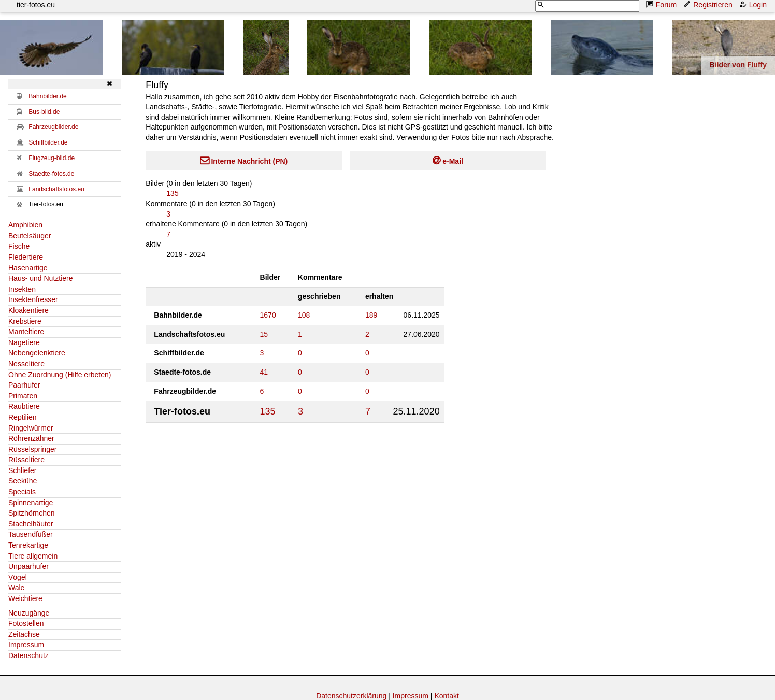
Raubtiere (24, 406)
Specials (22, 492)
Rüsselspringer (32, 449)
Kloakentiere (28, 310)
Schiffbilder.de (48, 142)
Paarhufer (24, 385)
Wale (16, 588)
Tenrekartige (28, 545)
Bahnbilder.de (47, 96)
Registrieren (708, 4)
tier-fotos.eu (36, 5)
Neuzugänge (29, 613)
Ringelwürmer (31, 428)
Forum (662, 4)
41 (264, 372)
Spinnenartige (31, 503)
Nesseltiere (26, 364)
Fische (19, 246)
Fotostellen (26, 623)
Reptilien (22, 417)
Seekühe (23, 481)
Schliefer (22, 470)
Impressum (26, 645)
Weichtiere (25, 598)
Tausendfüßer (31, 534)
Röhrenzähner (31, 438)
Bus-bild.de (44, 112)
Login (754, 4)
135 (172, 193)
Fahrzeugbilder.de (53, 127)
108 (304, 315)
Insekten (22, 289)
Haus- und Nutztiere (41, 278)
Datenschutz (28, 655)
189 (371, 315)
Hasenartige (28, 268)
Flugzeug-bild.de (52, 158)
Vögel (18, 577)
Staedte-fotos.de (51, 174)
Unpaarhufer (28, 566)
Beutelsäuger (30, 236)
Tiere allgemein (33, 556)
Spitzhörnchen (32, 513)
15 (264, 334)
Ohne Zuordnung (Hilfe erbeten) (60, 375)
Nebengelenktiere (37, 353)
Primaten (23, 396)
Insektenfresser (33, 299)
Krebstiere (25, 321)
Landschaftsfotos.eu (56, 189)
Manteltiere (26, 332)
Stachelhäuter (31, 524)
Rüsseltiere (26, 460)
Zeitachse (24, 634)
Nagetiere (24, 342)
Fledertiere (26, 257)
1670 (268, 315)
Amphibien (25, 225)
